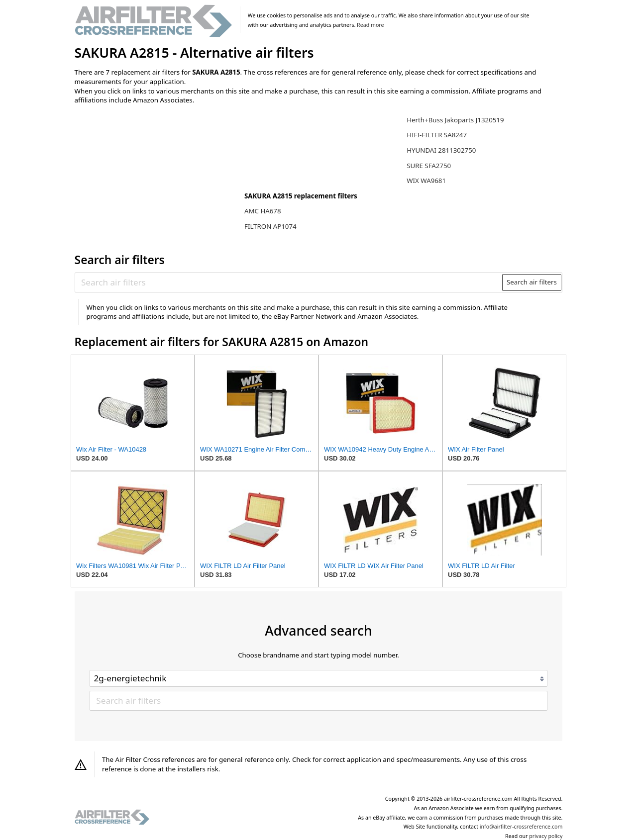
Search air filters (532, 282)
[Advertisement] (157, 178)
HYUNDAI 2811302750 (441, 150)
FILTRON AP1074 (270, 226)
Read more (370, 25)
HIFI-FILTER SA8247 (437, 135)
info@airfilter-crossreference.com (521, 827)
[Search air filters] (289, 282)
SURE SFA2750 (429, 166)
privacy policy (546, 836)
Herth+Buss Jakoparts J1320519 (455, 120)
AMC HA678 (263, 211)
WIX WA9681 (426, 181)
